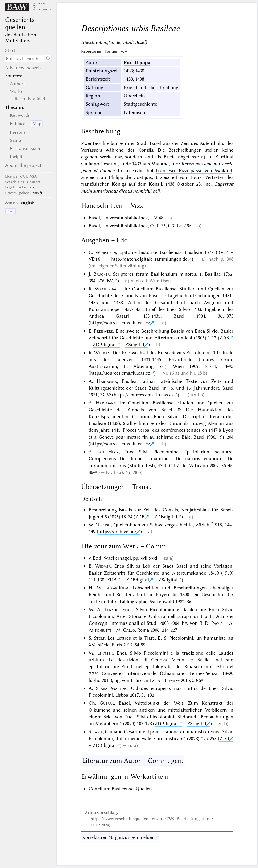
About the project (23, 165)
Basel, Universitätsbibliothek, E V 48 (126, 218)
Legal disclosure (19, 187)
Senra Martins (111, 688)
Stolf (99, 638)
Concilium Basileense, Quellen (120, 789)
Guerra (107, 703)
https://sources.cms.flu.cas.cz (120, 323)
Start (10, 50)
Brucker (102, 274)
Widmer (103, 566)
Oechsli (103, 525)
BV (221, 252)
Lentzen (105, 653)
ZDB (224, 338)
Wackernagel (108, 289)
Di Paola (214, 623)
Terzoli (111, 609)
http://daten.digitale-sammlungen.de (149, 259)
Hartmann (107, 381)
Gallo (129, 630)
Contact (34, 182)
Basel (155, 143)
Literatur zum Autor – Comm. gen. (133, 761)
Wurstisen (106, 252)
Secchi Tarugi (149, 680)
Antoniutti (100, 630)
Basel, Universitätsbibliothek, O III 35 (127, 226)
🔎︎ (47, 59)
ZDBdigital (104, 345)
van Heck (108, 452)
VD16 (94, 259)
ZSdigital (135, 345)
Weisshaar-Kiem (112, 588)
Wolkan (102, 353)
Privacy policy (17, 193)
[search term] (24, 59)
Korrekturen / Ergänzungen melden (118, 837)
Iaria (98, 732)
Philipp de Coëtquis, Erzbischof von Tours (155, 177)
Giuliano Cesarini (100, 164)
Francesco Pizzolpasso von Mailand (194, 170)
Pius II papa (137, 62)
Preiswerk (104, 331)
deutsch (11, 203)
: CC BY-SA (21, 176)
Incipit (16, 157)
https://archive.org (117, 532)
